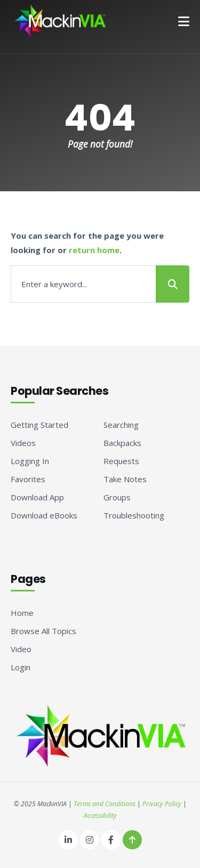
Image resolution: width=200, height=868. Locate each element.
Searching (121, 425)
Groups (117, 497)
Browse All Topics (43, 631)
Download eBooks (44, 515)
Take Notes (125, 479)
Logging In (30, 461)
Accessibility (100, 816)
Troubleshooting (134, 515)
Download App (37, 497)
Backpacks (122, 443)
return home (94, 250)
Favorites (28, 479)
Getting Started (39, 425)
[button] (184, 21)
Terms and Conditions (105, 804)
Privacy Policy (162, 804)
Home (22, 613)
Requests (121, 461)
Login (21, 667)
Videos (23, 443)
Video (21, 649)
